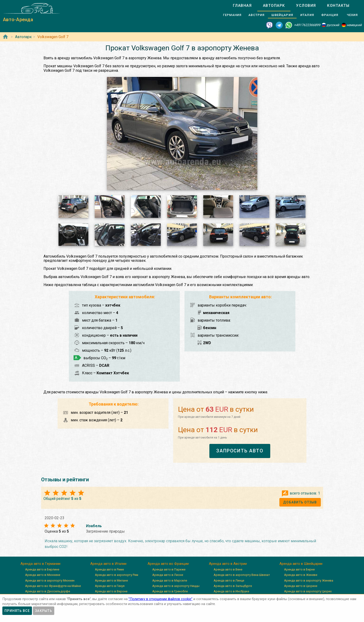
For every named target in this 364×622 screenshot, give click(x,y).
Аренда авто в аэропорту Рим (117, 575)
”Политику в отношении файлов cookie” (160, 599)
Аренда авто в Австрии (228, 564)
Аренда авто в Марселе (170, 580)
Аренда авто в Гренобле (170, 591)
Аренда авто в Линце (229, 580)
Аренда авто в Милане (111, 580)
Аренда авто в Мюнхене (43, 575)
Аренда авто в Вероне (111, 591)
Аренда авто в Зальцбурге (233, 586)
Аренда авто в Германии (40, 564)
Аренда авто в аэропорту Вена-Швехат (242, 575)
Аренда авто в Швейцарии (301, 564)
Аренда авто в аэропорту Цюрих (308, 591)
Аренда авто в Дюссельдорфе (48, 591)
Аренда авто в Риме (109, 569)
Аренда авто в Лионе (168, 575)
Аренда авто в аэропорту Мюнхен (50, 580)
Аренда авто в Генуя (110, 586)
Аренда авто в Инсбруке (231, 591)
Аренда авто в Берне (299, 569)
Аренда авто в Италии (108, 564)
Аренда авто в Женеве (301, 575)
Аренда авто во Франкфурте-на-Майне (53, 586)
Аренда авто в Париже (169, 569)
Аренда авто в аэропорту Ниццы (176, 586)
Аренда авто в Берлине (42, 569)
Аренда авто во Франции (168, 564)
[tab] (242, 6)
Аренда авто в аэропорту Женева (309, 580)
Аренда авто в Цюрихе (301, 586)
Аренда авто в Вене (228, 569)
